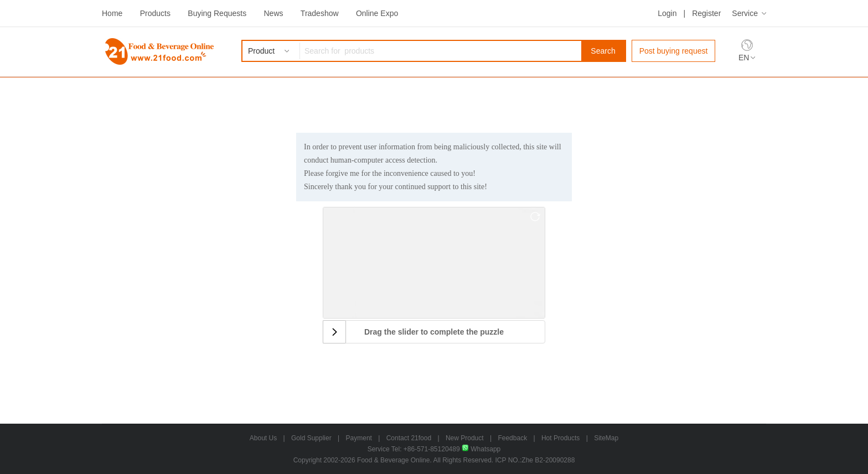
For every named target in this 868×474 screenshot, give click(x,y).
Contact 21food (409, 438)
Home (112, 13)
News (273, 13)
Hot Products (560, 438)
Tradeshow (320, 13)
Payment (359, 438)
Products (155, 13)
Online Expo (377, 13)
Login (667, 13)
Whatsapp (481, 449)
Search (603, 51)
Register (706, 13)
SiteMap (606, 438)
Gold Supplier (311, 438)
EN (744, 58)
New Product (465, 438)
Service (745, 13)
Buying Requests (217, 13)
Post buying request (674, 51)
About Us (263, 438)
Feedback (512, 438)
